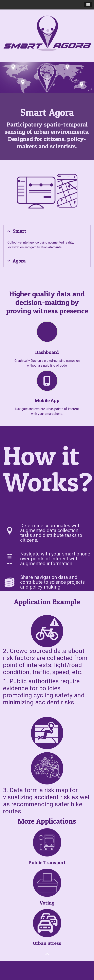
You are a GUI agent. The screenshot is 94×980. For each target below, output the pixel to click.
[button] (88, 5)
